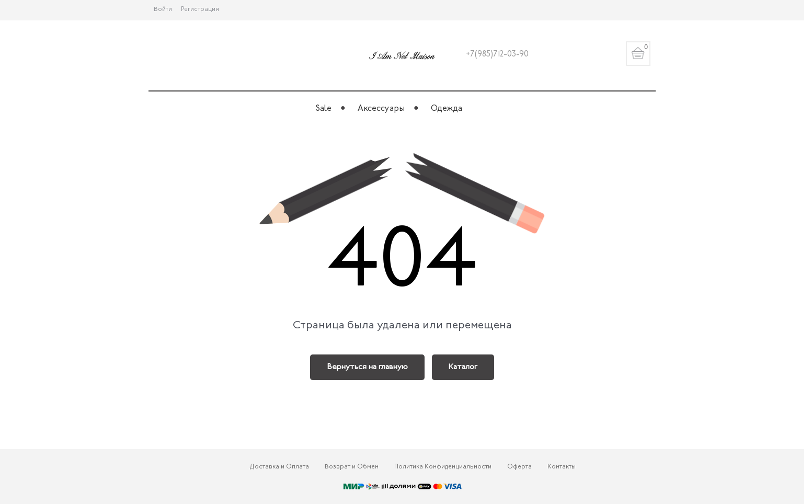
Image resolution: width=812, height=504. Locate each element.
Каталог (463, 367)
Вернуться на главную (367, 367)
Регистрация (200, 9)
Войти (163, 9)
